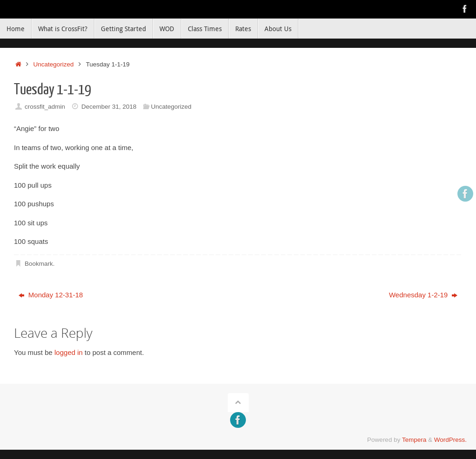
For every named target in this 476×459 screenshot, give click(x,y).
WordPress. (450, 440)
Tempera (414, 440)
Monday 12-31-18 (51, 295)
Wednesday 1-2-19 (423, 295)
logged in (69, 352)
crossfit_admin (45, 107)
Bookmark (39, 264)
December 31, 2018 (109, 107)
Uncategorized (54, 64)
